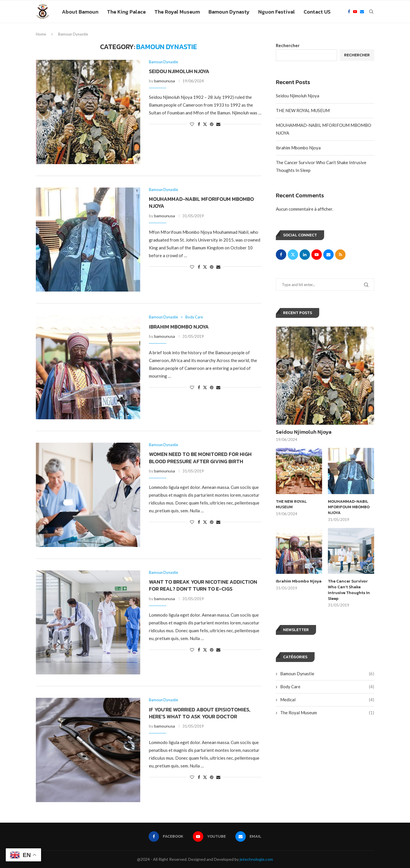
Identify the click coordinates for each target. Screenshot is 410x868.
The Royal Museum (177, 12)
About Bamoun (80, 12)
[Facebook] (349, 12)
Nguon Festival (277, 12)
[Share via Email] (218, 124)
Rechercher (288, 45)
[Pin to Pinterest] (212, 124)
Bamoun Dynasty (229, 12)
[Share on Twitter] (205, 124)
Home (41, 34)
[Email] (362, 12)
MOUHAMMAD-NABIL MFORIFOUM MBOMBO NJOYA (201, 202)
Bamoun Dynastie (327, 673)
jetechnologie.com (256, 859)
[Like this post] (192, 124)
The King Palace (126, 12)
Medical (327, 699)
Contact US (317, 12)
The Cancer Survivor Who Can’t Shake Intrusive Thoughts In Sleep (349, 590)
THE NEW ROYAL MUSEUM (303, 110)
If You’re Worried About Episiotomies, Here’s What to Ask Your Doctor (200, 713)
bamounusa (165, 81)
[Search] (371, 12)
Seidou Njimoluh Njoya (179, 71)
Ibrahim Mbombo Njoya (179, 327)
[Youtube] (355, 12)
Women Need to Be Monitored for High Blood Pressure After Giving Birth (200, 458)
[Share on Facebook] (199, 124)
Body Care (327, 686)
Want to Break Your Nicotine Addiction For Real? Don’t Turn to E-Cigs (203, 585)
